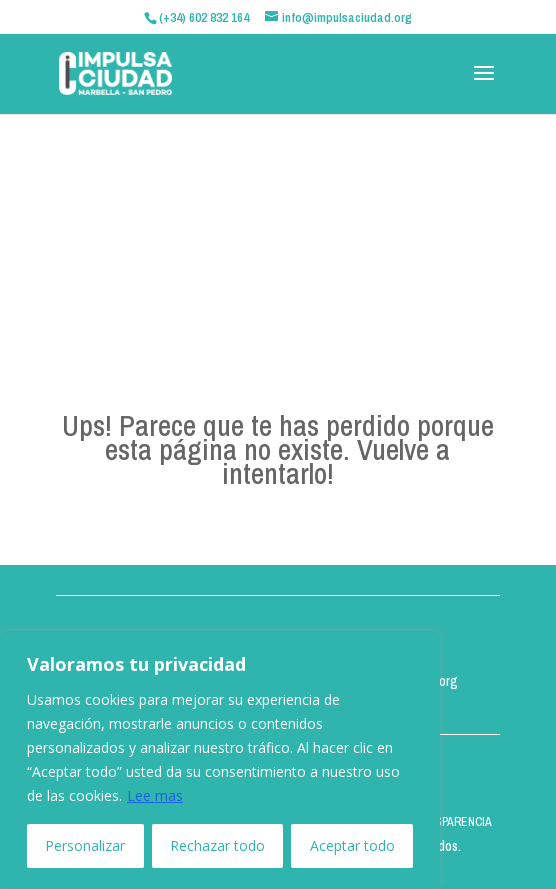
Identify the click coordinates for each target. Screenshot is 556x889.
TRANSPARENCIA (449, 822)
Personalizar (85, 845)
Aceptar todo (352, 845)
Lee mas (155, 795)
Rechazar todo (217, 845)
